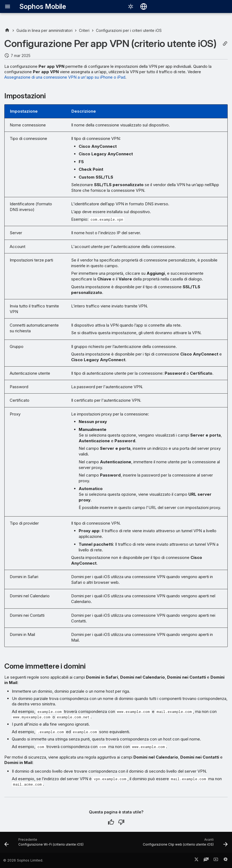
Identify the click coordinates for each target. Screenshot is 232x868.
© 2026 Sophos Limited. (23, 860)
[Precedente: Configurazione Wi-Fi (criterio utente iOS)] (45, 844)
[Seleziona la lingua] (144, 6)
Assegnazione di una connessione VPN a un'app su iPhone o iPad (65, 77)
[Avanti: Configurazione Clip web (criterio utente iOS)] (184, 844)
